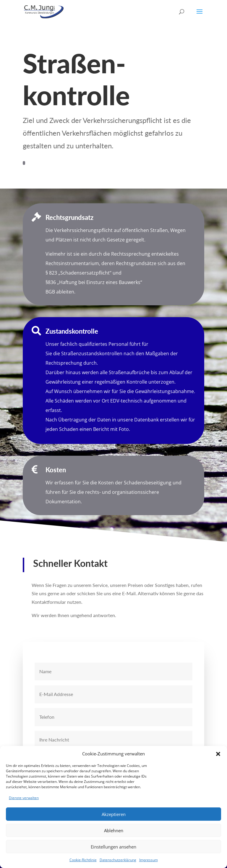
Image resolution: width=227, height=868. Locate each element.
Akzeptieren (114, 814)
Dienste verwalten (24, 798)
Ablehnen (114, 830)
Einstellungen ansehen (113, 847)
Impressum (149, 860)
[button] (218, 754)
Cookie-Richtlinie (83, 860)
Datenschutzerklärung (118, 860)
